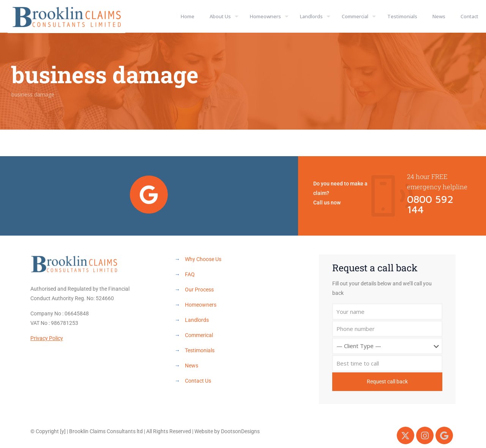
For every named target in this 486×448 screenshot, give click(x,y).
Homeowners (201, 305)
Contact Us (198, 381)
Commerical (199, 335)
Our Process (199, 290)
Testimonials (200, 350)
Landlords (197, 320)
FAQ (190, 274)
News (192, 366)
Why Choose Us (203, 259)
